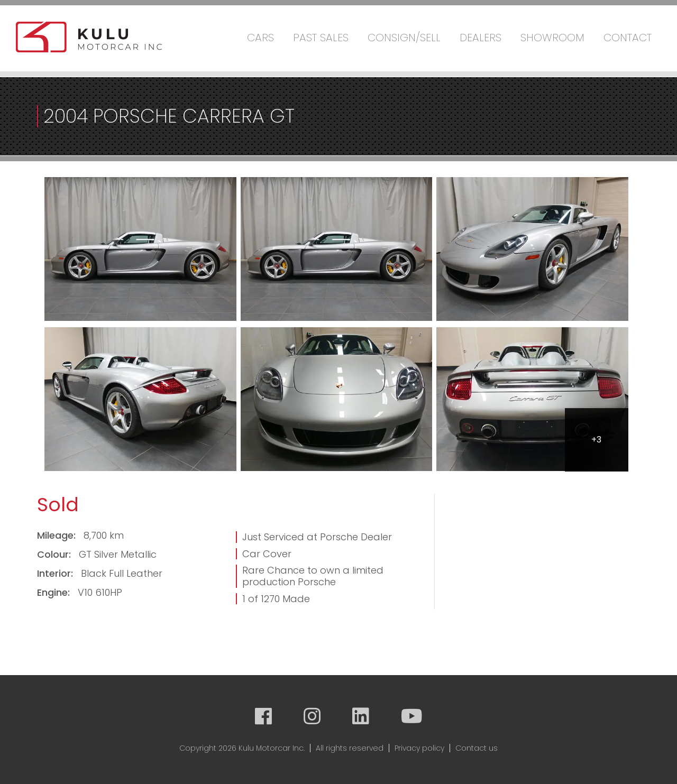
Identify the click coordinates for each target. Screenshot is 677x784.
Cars (260, 38)
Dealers (481, 38)
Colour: (55, 554)
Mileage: (58, 535)
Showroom (552, 38)
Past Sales (321, 38)
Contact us (477, 748)
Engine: (55, 592)
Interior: (56, 573)
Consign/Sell (404, 38)
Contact (628, 38)
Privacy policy (419, 748)
